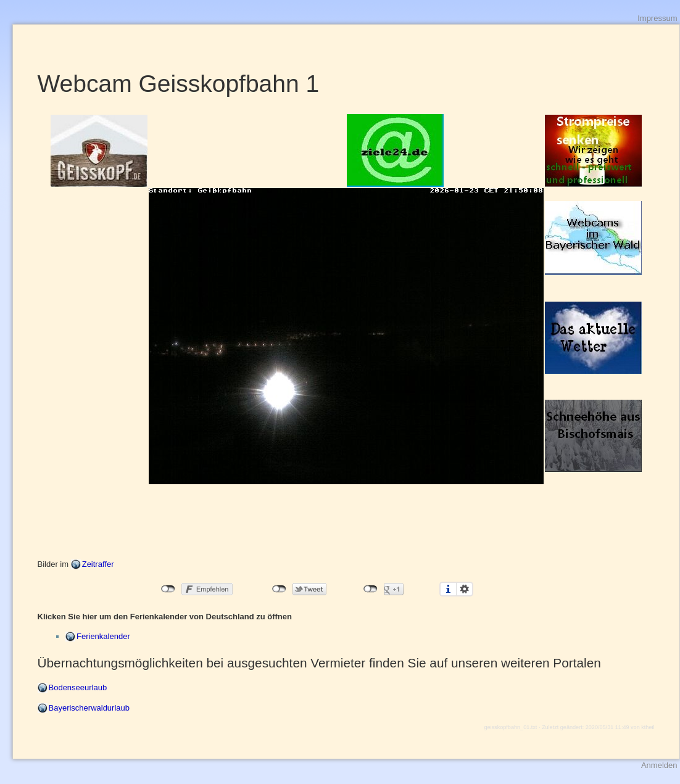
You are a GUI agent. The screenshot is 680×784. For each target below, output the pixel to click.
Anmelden (659, 765)
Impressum (657, 18)
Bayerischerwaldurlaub (89, 708)
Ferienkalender (103, 636)
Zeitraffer (98, 564)
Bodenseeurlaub (78, 687)
